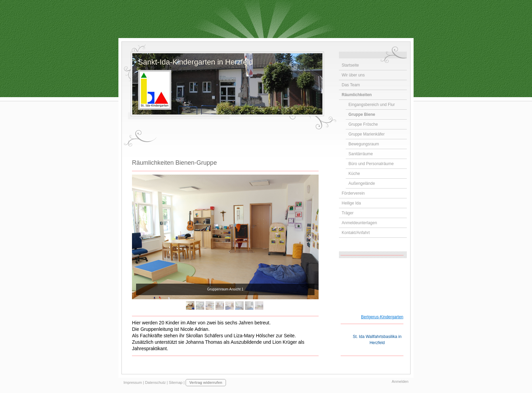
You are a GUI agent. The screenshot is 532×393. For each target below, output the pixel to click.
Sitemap (176, 382)
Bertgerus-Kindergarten (382, 317)
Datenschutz (155, 382)
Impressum (133, 382)
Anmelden (400, 381)
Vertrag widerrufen (206, 382)
